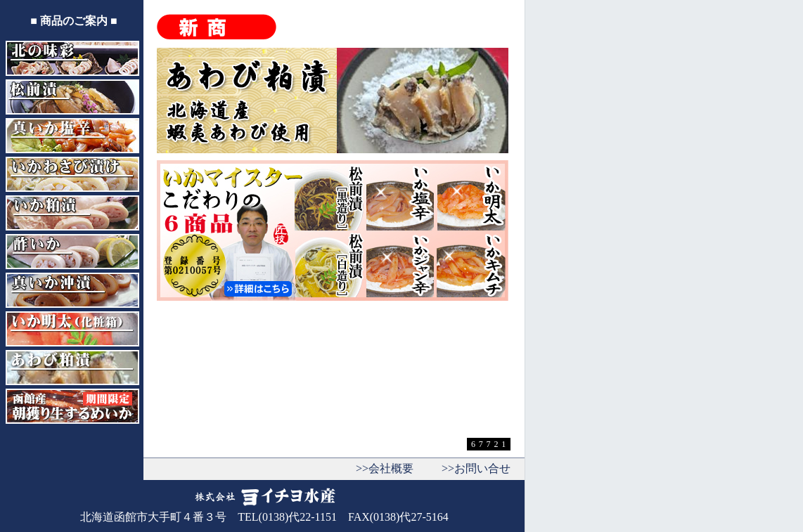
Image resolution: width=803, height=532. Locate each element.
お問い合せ (482, 468)
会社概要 (391, 468)
